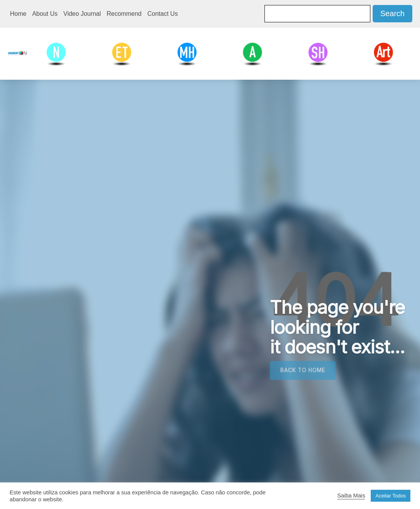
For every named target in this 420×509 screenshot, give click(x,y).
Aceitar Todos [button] (391, 496)
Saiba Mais (351, 496)
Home (18, 14)
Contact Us (163, 14)
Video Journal (82, 14)
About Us (45, 14)
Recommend (124, 14)
